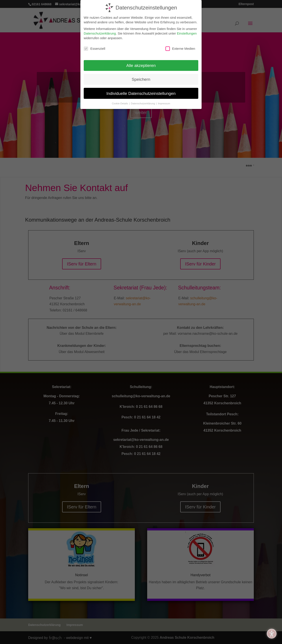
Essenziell (95, 48)
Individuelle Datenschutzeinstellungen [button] (141, 93)
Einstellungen (187, 33)
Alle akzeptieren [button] (141, 65)
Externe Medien (180, 48)
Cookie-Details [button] (120, 103)
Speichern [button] (141, 79)
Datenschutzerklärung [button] (143, 103)
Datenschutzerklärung (100, 33)
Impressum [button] (164, 103)
